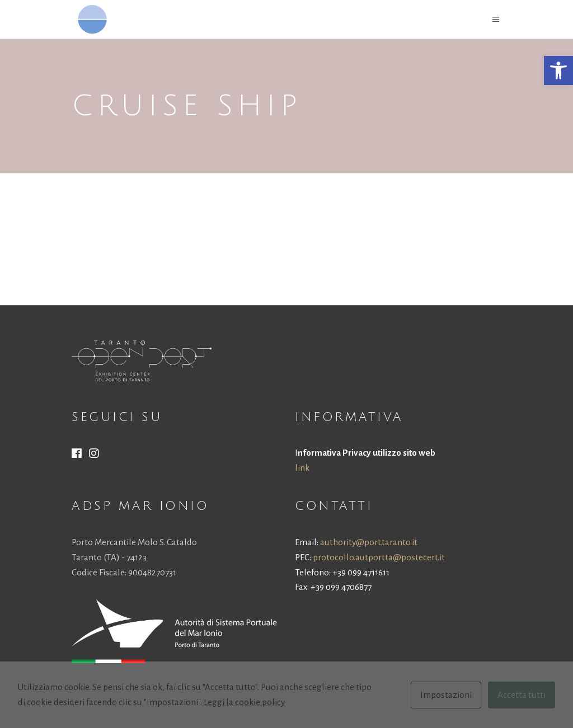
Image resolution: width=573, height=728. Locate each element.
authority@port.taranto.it (369, 542)
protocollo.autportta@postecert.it (379, 557)
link (302, 468)
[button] (558, 70)
